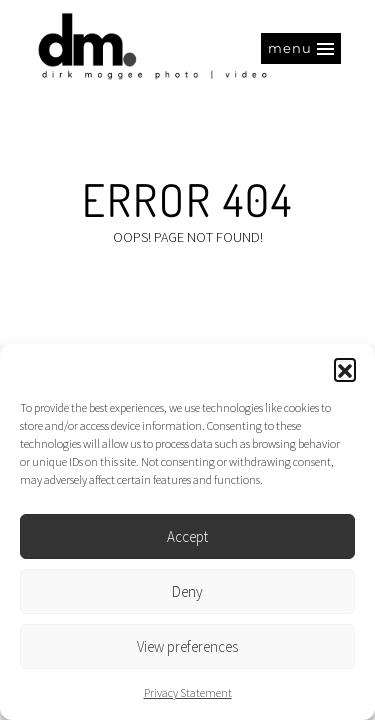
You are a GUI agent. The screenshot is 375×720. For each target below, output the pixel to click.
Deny (187, 591)
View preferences (187, 646)
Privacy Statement (188, 692)
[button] (345, 369)
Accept (187, 536)
